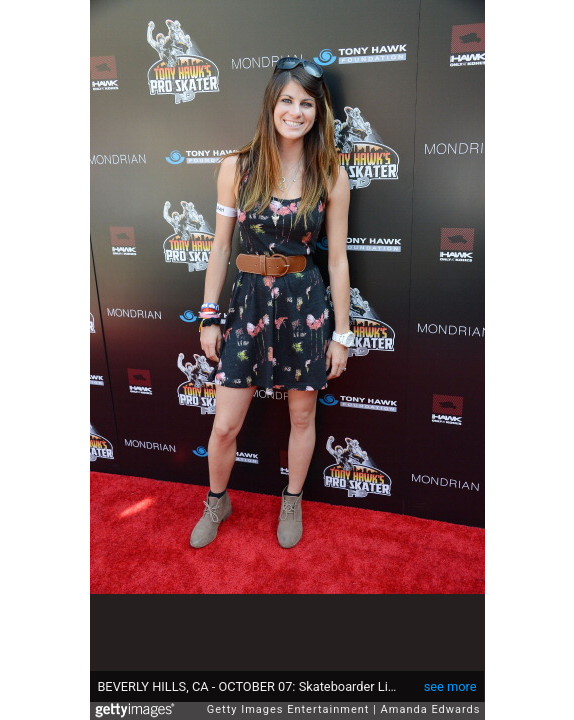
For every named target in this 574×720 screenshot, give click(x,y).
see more (450, 686)
